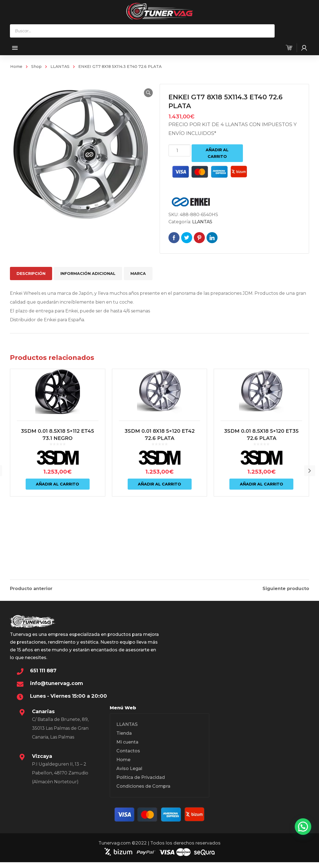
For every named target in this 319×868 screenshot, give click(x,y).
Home (16, 67)
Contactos (128, 757)
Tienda (124, 740)
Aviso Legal (129, 775)
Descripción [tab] (31, 274)
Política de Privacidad (141, 784)
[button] (142, 93)
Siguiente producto (286, 585)
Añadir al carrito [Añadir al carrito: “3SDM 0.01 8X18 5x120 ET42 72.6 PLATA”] (159, 534)
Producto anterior (31, 585)
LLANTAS (60, 67)
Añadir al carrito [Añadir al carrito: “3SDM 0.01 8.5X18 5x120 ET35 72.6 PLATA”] (262, 534)
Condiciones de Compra (143, 793)
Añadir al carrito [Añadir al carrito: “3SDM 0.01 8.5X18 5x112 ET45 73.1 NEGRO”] (57, 534)
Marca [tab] (138, 274)
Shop (36, 67)
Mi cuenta (127, 748)
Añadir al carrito (217, 153)
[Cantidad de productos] (179, 150)
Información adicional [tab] (88, 274)
